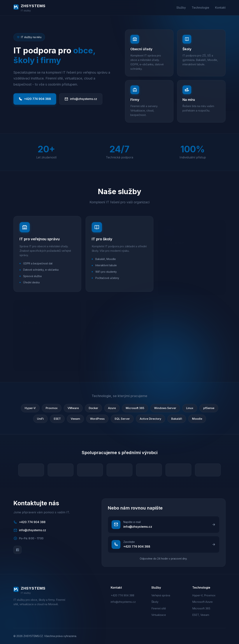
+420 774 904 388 (35, 99)
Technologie (200, 8)
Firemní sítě (159, 608)
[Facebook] (17, 550)
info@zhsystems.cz (81, 99)
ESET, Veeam (201, 615)
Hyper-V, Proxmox (204, 595)
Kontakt (220, 8)
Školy (155, 602)
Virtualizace (159, 615)
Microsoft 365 (201, 608)
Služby (181, 8)
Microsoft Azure (202, 602)
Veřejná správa (161, 595)
